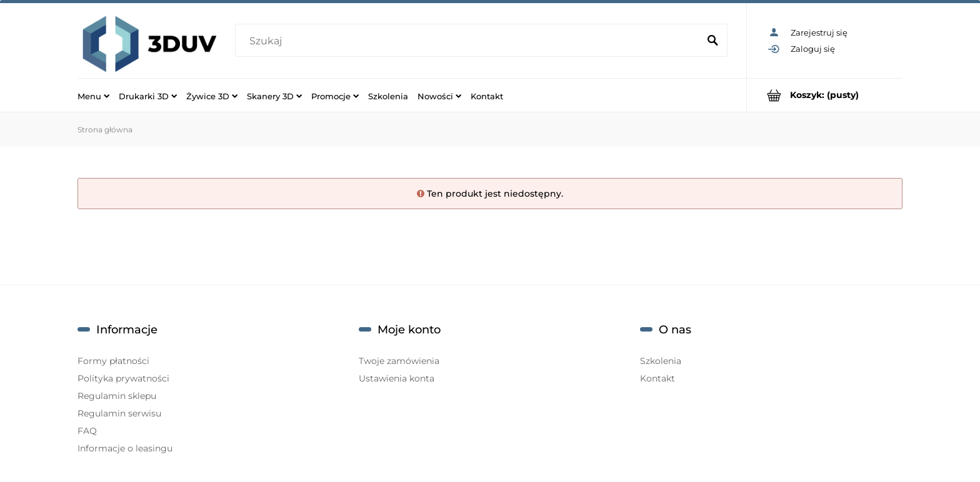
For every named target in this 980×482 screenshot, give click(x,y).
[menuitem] (93, 96)
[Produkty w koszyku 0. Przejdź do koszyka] (825, 95)
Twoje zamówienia (399, 361)
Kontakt (657, 378)
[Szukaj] (712, 41)
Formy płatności (113, 361)
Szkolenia (661, 361)
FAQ (87, 431)
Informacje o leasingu (125, 448)
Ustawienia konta (397, 378)
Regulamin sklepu (117, 396)
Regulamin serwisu (119, 413)
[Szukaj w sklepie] (469, 41)
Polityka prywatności (123, 378)
